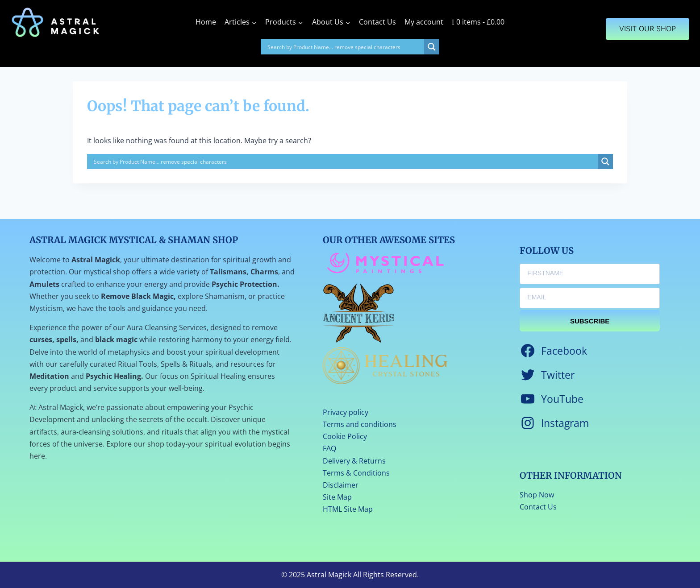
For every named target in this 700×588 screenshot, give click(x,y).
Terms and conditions (360, 424)
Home (206, 22)
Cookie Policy (345, 436)
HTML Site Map (348, 509)
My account (424, 22)
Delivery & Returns (354, 461)
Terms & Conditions (356, 473)
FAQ (329, 448)
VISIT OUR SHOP (648, 29)
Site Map (337, 497)
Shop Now (537, 495)
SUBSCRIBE (590, 321)
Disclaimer (341, 485)
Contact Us (377, 22)
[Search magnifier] (432, 47)
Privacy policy (346, 412)
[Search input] (345, 47)
